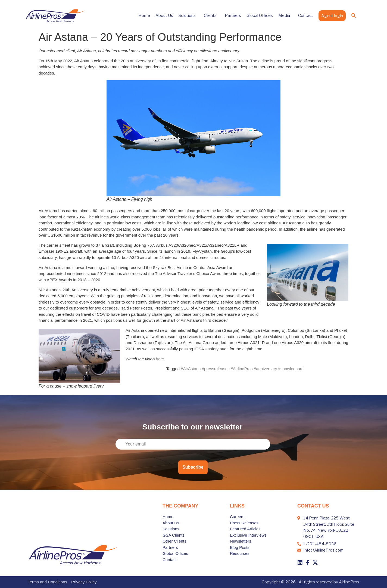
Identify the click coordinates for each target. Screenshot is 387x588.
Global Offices (260, 16)
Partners (233, 16)
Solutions (188, 16)
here (160, 359)
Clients (212, 16)
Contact (306, 16)
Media (285, 16)
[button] (354, 16)
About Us (164, 16)
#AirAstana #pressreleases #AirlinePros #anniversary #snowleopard (242, 369)
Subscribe (193, 467)
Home (144, 16)
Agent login (332, 16)
